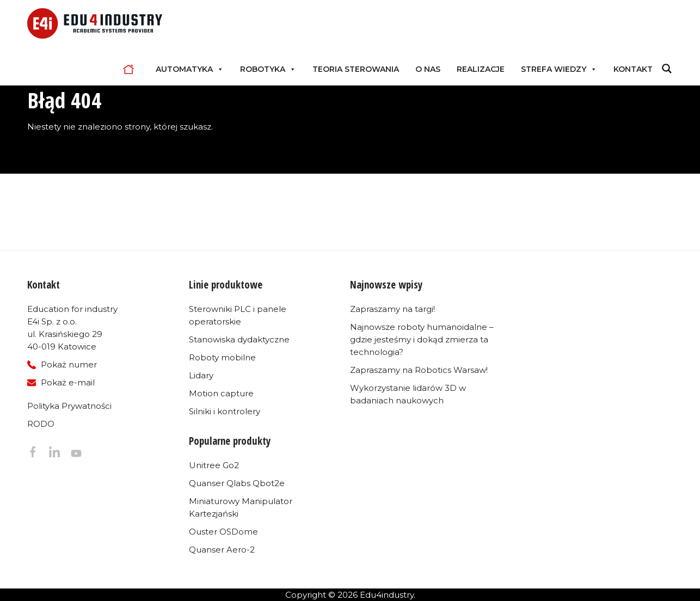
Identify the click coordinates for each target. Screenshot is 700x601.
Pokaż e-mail (68, 382)
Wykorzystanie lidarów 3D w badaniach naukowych (408, 394)
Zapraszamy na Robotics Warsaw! (419, 370)
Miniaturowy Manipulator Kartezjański (241, 507)
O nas (428, 69)
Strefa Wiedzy (559, 69)
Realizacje (481, 69)
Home (131, 69)
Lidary (201, 375)
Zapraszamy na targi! (392, 309)
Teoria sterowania (356, 69)
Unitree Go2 (214, 465)
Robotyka (268, 69)
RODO (41, 424)
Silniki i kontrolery (225, 411)
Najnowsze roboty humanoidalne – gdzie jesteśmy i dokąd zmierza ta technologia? (422, 339)
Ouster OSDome (223, 532)
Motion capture (221, 393)
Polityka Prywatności (69, 406)
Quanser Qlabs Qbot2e (237, 483)
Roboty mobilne (222, 357)
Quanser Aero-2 (222, 550)
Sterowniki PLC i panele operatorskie (238, 315)
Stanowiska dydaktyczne (239, 339)
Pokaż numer (69, 364)
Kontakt (633, 69)
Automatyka (190, 69)
